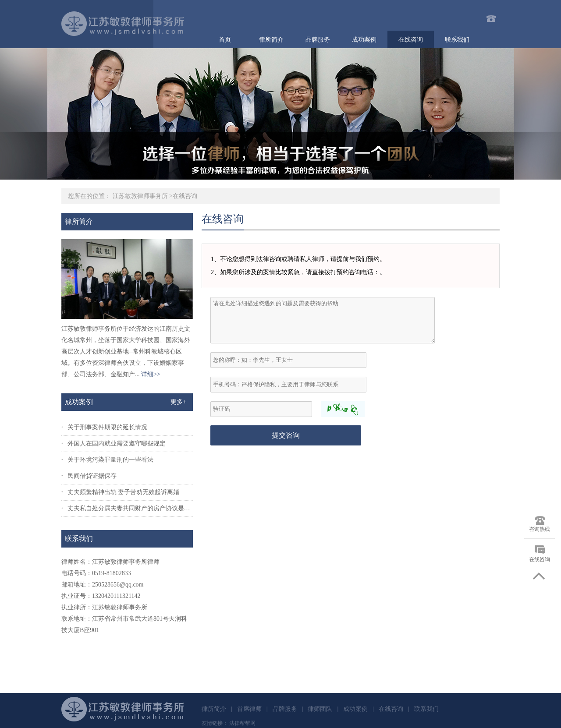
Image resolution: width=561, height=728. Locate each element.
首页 (225, 40)
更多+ (178, 402)
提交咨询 (286, 435)
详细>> (151, 374)
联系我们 (457, 40)
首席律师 (249, 709)
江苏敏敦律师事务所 (140, 196)
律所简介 (271, 40)
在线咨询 (411, 40)
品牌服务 (318, 40)
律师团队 (320, 709)
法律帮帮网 (242, 723)
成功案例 (364, 40)
